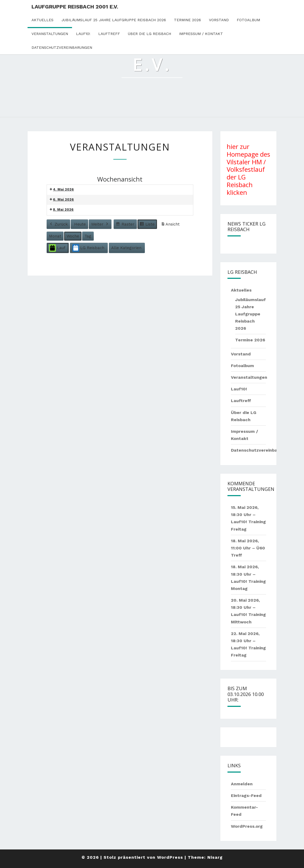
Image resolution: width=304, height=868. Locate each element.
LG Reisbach (88, 248)
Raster (125, 225)
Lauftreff (109, 34)
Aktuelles (43, 20)
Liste (147, 225)
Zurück (58, 224)
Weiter (100, 224)
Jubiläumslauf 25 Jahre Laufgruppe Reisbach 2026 (114, 20)
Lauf (57, 248)
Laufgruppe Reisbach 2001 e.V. (75, 7)
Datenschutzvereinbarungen (62, 47)
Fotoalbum (248, 20)
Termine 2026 (187, 20)
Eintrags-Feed (246, 796)
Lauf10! (83, 34)
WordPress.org (247, 826)
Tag (88, 236)
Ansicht (171, 225)
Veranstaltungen (50, 34)
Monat (55, 236)
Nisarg (215, 857)
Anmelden (242, 784)
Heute (80, 224)
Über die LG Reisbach (149, 34)
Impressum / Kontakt (201, 34)
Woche (73, 236)
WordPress (170, 857)
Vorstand (219, 20)
